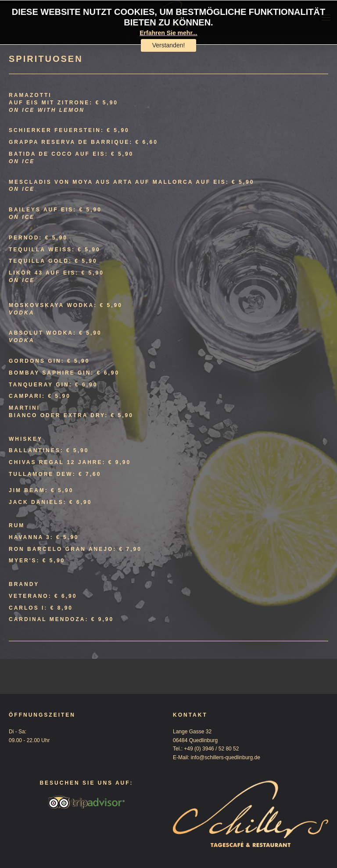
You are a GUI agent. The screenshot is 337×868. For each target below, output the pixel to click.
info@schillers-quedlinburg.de (226, 757)
